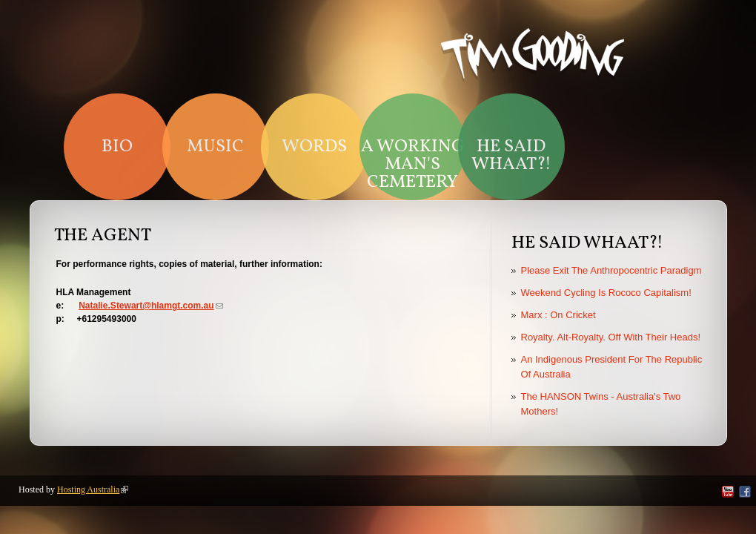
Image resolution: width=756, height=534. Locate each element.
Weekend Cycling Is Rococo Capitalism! (606, 293)
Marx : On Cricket (558, 315)
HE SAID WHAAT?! (511, 156)
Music (215, 147)
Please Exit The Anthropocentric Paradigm (611, 270)
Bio (117, 147)
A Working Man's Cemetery (413, 165)
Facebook (745, 492)
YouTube (728, 492)
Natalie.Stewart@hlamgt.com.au (150, 306)
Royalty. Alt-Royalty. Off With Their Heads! (611, 337)
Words (314, 147)
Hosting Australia (93, 489)
